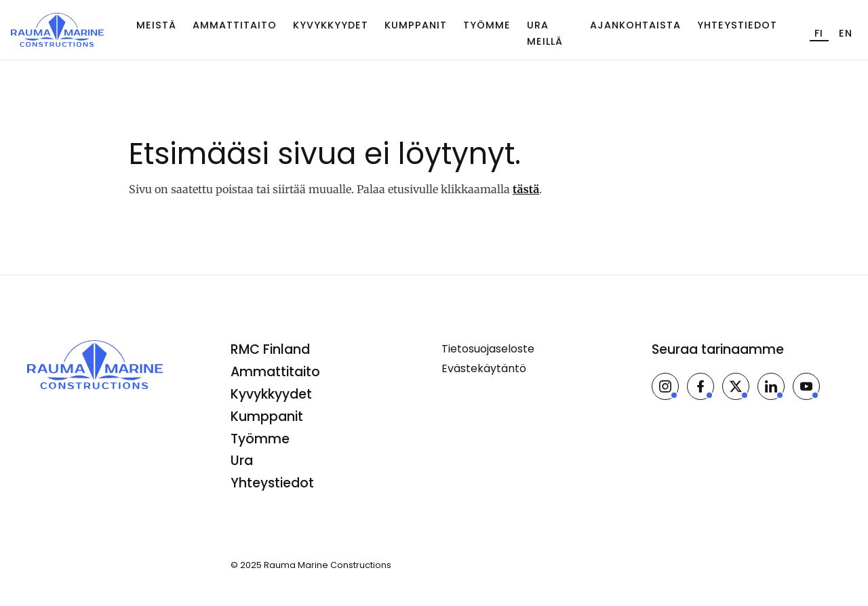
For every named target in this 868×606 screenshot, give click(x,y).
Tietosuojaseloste (488, 349)
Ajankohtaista (635, 25)
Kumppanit (416, 25)
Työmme (487, 25)
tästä (526, 189)
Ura (242, 461)
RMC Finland (270, 349)
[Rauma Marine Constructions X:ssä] (736, 386)
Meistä (156, 25)
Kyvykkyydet (331, 25)
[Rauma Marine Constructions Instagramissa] (665, 386)
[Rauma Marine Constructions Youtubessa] (806, 386)
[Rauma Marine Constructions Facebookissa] (701, 386)
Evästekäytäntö (484, 368)
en (846, 33)
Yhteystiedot (737, 25)
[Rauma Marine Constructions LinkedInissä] (771, 386)
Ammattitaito (235, 25)
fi (819, 33)
